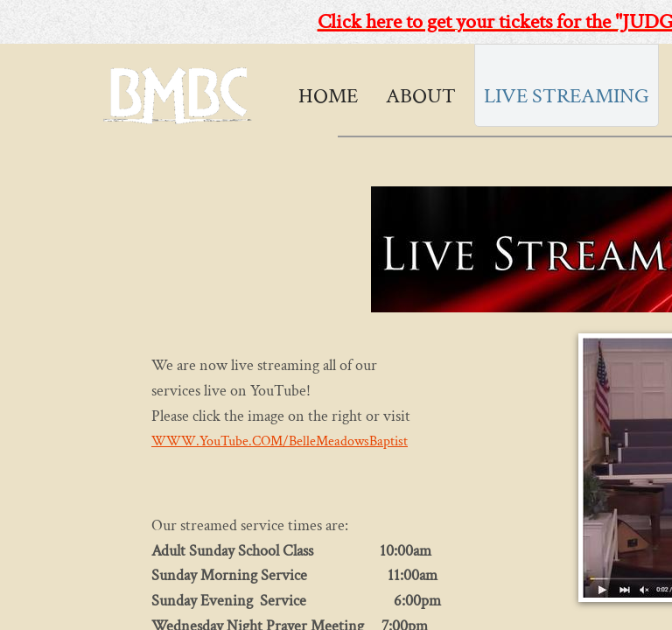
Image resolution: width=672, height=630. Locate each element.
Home (328, 96)
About (421, 96)
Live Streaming (567, 96)
